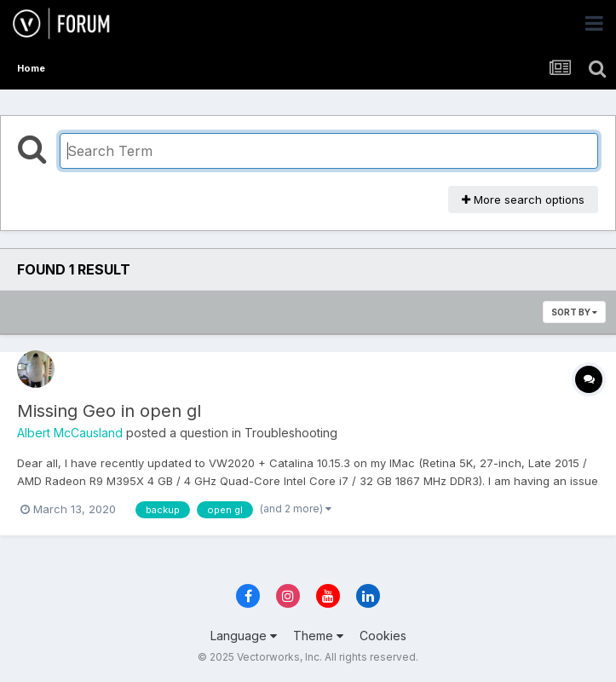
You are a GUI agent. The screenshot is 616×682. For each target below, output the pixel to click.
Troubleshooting (291, 433)
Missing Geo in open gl (109, 411)
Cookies (383, 636)
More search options (523, 199)
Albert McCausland (70, 433)
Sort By (574, 312)
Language (244, 636)
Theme (318, 636)
